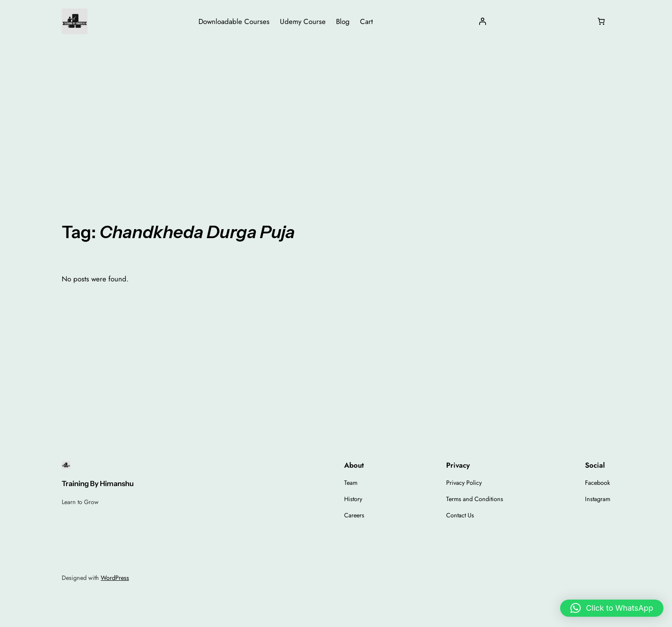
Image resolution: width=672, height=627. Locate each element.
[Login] (483, 21)
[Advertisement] (336, 111)
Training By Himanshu (98, 484)
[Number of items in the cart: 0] (601, 21)
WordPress (115, 578)
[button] (612, 608)
